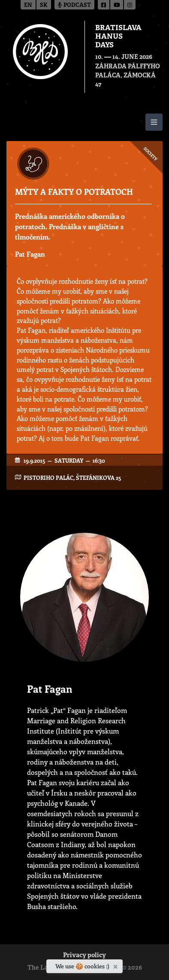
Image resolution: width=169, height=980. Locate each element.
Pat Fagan (30, 254)
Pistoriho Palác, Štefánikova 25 (72, 478)
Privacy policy (84, 956)
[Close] (116, 965)
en (28, 5)
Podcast (74, 5)
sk (44, 5)
